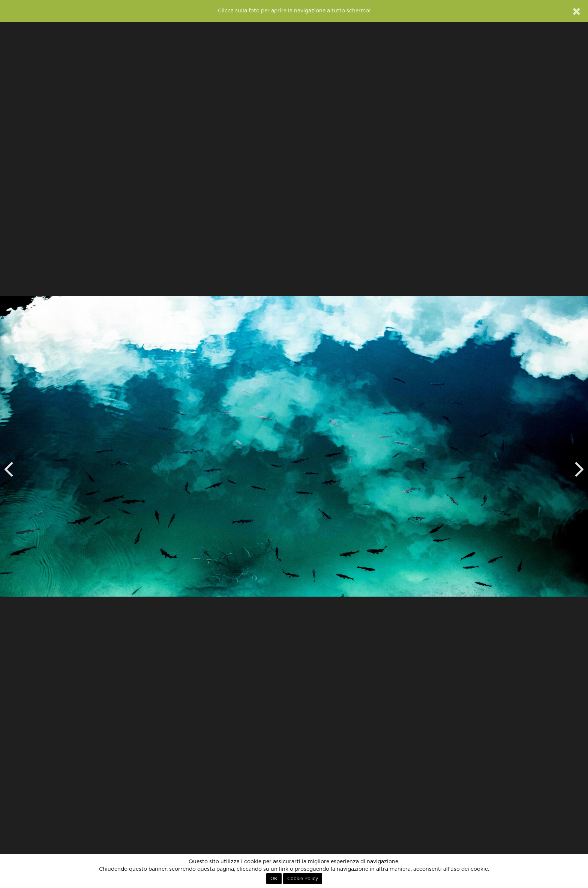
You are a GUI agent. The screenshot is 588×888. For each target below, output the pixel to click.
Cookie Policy (303, 879)
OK (274, 879)
